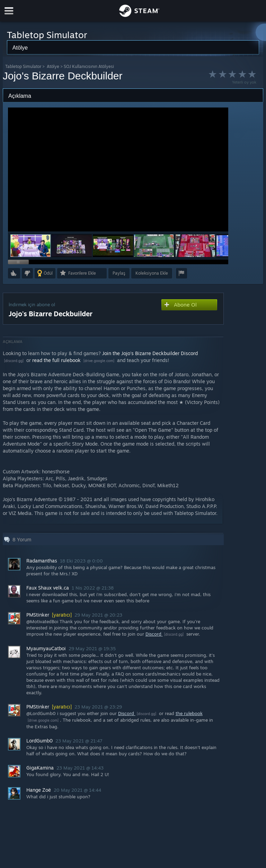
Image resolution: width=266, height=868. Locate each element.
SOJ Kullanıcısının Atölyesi (89, 66)
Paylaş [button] (119, 273)
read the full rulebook (57, 360)
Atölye (53, 66)
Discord (154, 634)
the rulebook (189, 713)
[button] (72, 246)
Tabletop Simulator (23, 66)
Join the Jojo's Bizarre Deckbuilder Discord (150, 353)
